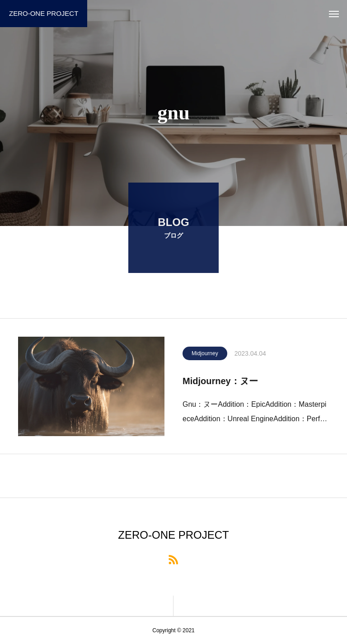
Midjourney (205, 355)
